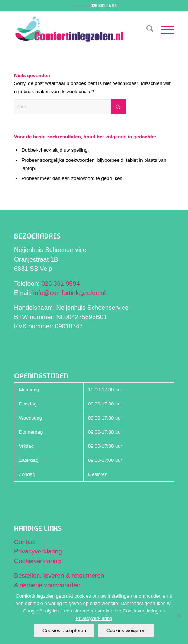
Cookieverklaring (38, 561)
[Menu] (164, 30)
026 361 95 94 (104, 6)
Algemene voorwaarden (47, 585)
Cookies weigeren (126, 630)
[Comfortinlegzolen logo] (78, 30)
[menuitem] (146, 30)
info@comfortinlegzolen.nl (70, 293)
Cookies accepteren (64, 630)
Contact (25, 542)
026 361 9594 (60, 284)
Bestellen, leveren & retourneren (59, 576)
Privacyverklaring (38, 551)
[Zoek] (146, 30)
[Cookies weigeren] (179, 615)
